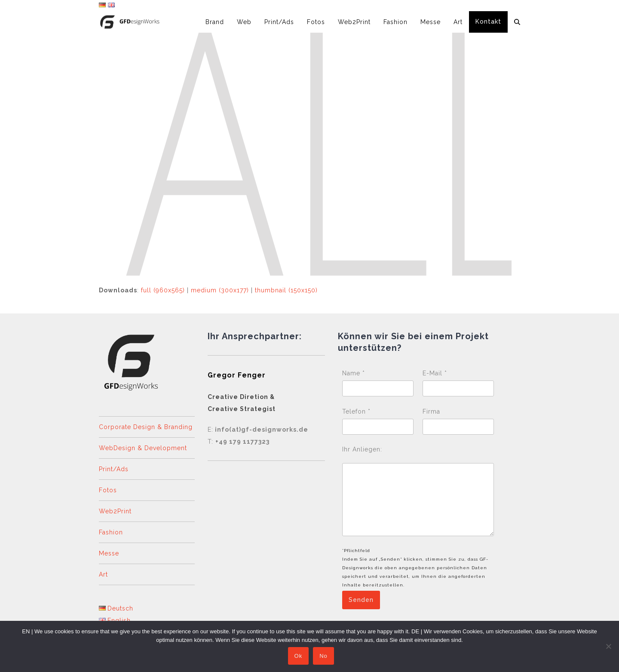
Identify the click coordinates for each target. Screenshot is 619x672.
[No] (608, 647)
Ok (299, 657)
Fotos (108, 490)
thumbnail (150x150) (286, 290)
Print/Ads (114, 469)
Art (103, 574)
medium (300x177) (220, 290)
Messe (109, 553)
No (324, 657)
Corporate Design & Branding (146, 427)
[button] (517, 22)
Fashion (111, 532)
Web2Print (115, 511)
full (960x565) (163, 290)
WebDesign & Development (143, 448)
